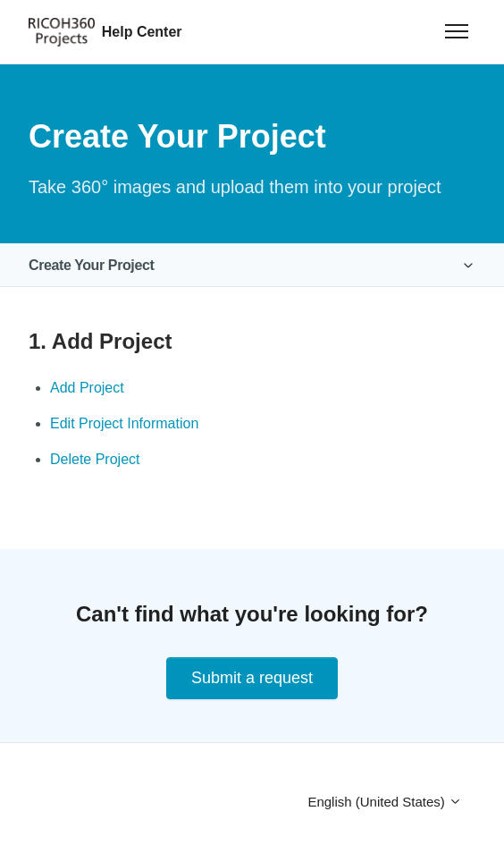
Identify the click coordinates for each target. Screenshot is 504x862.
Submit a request (252, 678)
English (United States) (385, 802)
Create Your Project (91, 265)
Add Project (87, 388)
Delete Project (95, 459)
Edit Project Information (124, 423)
